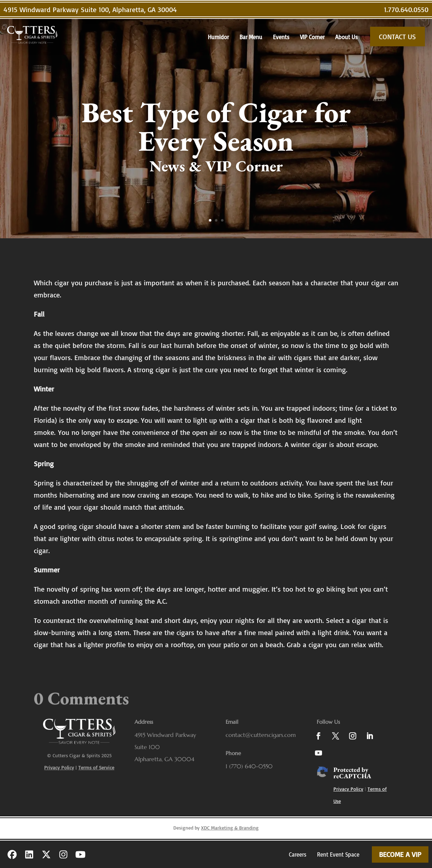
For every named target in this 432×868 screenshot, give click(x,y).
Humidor (218, 37)
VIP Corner (312, 37)
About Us (346, 37)
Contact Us (397, 37)
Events (281, 37)
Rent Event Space (338, 854)
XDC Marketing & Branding (230, 828)
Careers (298, 854)
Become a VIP (400, 854)
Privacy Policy (348, 789)
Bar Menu (251, 37)
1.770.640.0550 (406, 9)
